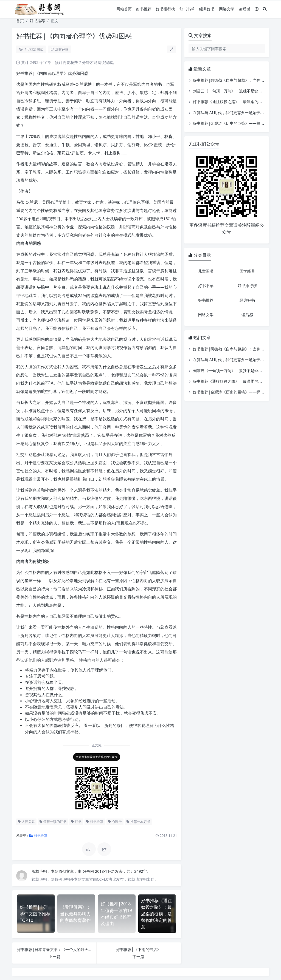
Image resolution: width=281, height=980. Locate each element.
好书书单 (187, 9)
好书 (76, 822)
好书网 (89, 871)
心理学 (115, 822)
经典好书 (207, 9)
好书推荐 (144, 9)
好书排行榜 (165, 9)
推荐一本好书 (138, 822)
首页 (20, 21)
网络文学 (227, 9)
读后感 (245, 9)
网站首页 (124, 9)
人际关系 (26, 822)
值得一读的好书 (53, 822)
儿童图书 (206, 271)
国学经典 (247, 271)
